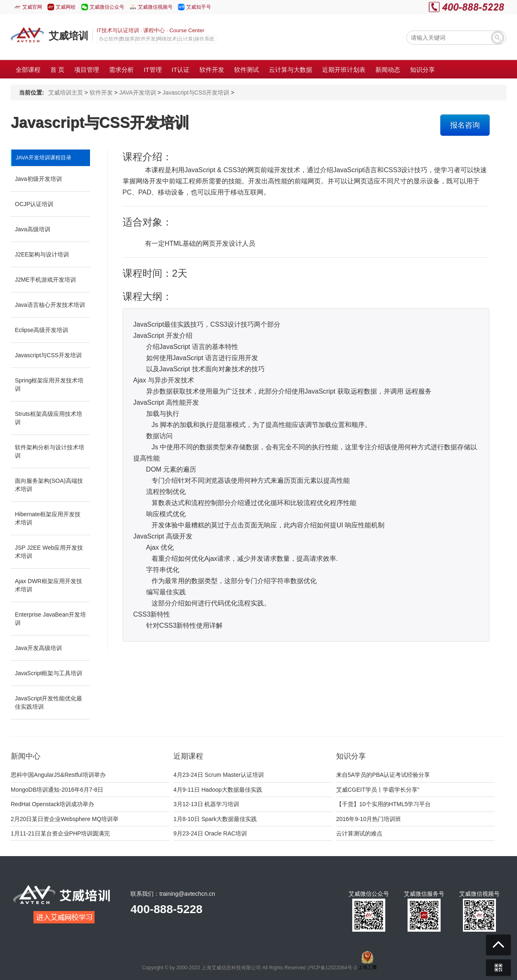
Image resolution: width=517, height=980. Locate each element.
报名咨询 (465, 125)
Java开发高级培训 (38, 648)
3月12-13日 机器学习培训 (206, 804)
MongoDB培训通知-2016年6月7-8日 (57, 790)
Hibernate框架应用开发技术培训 (48, 518)
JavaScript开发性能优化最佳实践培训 (49, 702)
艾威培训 (69, 36)
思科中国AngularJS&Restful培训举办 (58, 775)
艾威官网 (32, 7)
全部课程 (28, 70)
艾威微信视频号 (155, 7)
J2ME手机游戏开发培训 (45, 280)
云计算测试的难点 (359, 833)
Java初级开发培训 (38, 179)
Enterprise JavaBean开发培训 (50, 619)
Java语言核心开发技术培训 (50, 305)
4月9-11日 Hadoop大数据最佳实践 (218, 790)
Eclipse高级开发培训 (42, 330)
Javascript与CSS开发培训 (196, 93)
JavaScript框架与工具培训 (49, 673)
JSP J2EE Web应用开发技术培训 (49, 552)
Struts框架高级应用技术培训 (49, 418)
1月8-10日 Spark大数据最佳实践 (215, 819)
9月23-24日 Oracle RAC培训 (210, 833)
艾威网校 (66, 7)
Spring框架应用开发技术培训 (49, 384)
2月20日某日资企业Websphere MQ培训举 (65, 819)
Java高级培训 (33, 229)
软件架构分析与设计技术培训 (50, 451)
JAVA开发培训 (138, 93)
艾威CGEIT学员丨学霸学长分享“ (378, 790)
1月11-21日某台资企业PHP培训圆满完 (60, 833)
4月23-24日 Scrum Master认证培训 (219, 775)
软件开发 (101, 93)
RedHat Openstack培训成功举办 (52, 804)
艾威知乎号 (199, 7)
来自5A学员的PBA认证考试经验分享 (383, 775)
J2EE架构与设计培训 (42, 254)
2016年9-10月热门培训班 (369, 819)
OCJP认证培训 (34, 204)
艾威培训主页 (66, 93)
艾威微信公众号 (107, 7)
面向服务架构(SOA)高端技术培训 (49, 485)
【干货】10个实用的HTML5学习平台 (383, 804)
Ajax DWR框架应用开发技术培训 (49, 585)
